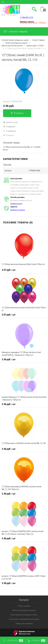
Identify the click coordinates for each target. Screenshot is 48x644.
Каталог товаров (15, 31)
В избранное (9, 126)
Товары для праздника (24, 623)
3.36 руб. (9, 106)
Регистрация (11, 15)
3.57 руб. (9, 270)
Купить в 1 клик (10, 122)
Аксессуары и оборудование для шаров (24, 619)
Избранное (13, 641)
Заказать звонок (27, 22)
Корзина (36, 641)
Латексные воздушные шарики (24, 610)
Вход (3, 15)
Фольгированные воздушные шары (24, 615)
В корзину (17, 113)
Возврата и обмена (18, 210)
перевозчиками (16, 204)
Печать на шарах (24, 606)
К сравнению (9, 131)
